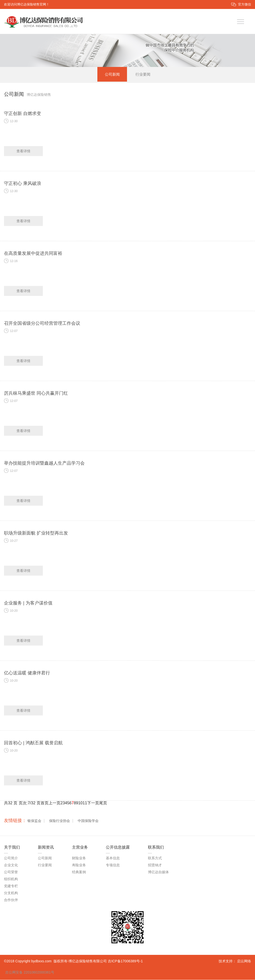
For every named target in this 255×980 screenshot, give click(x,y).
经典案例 (79, 872)
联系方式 (155, 858)
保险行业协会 (60, 821)
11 (85, 803)
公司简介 (11, 858)
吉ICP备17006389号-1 (125, 961)
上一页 (55, 803)
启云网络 (244, 961)
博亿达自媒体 (158, 872)
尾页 (103, 803)
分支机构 (11, 893)
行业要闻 (143, 74)
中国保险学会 (88, 821)
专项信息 (113, 865)
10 (80, 803)
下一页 (93, 803)
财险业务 (79, 858)
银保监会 (34, 821)
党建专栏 (11, 886)
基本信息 (113, 858)
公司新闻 (112, 74)
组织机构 (11, 879)
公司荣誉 (11, 872)
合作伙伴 (11, 900)
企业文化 (11, 865)
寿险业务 (79, 865)
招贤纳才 (155, 865)
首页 (45, 803)
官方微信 (245, 4)
